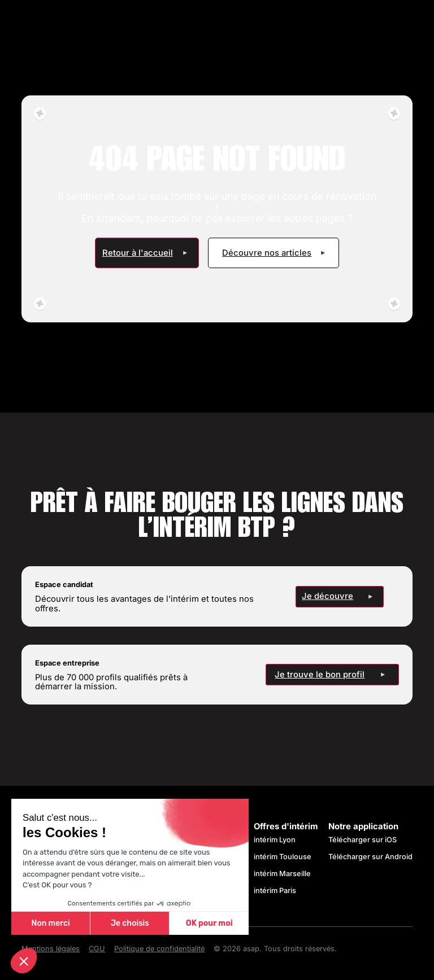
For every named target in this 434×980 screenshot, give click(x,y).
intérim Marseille (284, 874)
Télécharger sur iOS (363, 840)
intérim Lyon (275, 840)
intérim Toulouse (283, 857)
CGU (97, 949)
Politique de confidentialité (159, 949)
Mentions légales (51, 949)
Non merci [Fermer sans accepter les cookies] (50, 923)
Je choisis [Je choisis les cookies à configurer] (130, 923)
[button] (24, 961)
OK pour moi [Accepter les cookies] (209, 923)
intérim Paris (275, 891)
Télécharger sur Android (370, 857)
